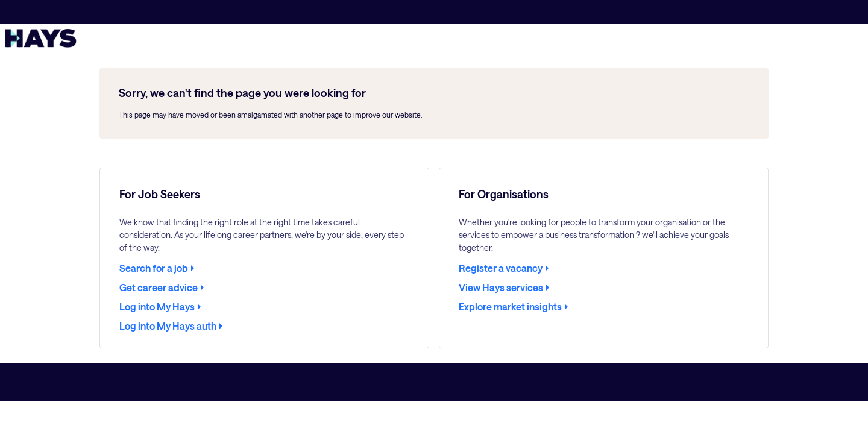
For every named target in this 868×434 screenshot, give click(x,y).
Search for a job (154, 268)
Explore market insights (510, 307)
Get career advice (159, 288)
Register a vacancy (501, 268)
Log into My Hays (157, 307)
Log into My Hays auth (168, 326)
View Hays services (501, 288)
